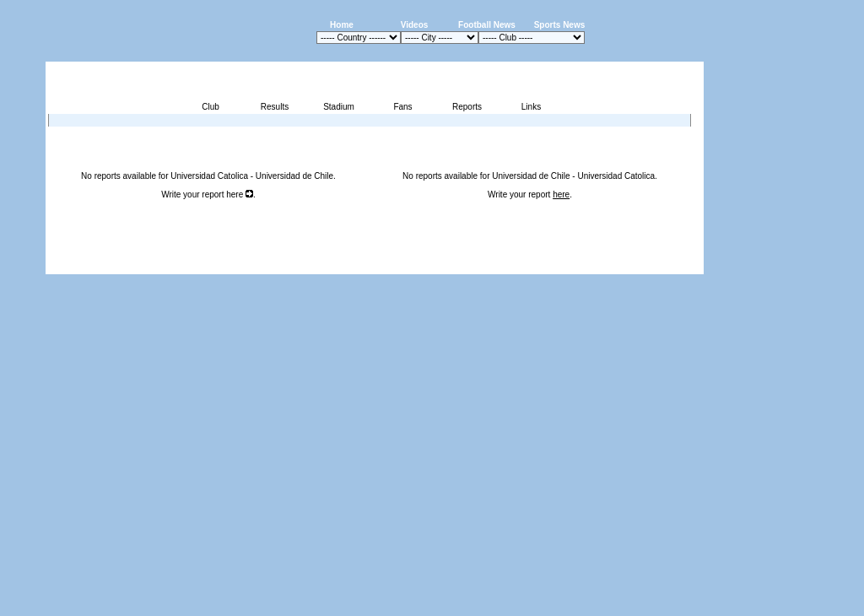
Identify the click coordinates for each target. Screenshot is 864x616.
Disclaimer (587, 265)
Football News (487, 25)
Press (545, 265)
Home (342, 25)
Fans (402, 107)
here (240, 195)
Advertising (501, 265)
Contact (675, 265)
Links (531, 107)
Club (211, 107)
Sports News (560, 25)
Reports (467, 107)
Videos (415, 25)
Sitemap (633, 265)
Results (275, 107)
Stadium (339, 107)
